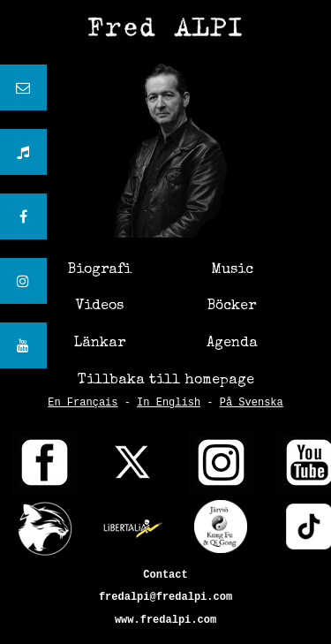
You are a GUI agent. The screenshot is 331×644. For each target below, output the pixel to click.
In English (169, 403)
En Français (83, 403)
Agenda (232, 344)
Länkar (100, 344)
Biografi (100, 270)
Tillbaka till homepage (166, 381)
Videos (100, 307)
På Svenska (252, 403)
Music (232, 270)
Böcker (232, 307)
